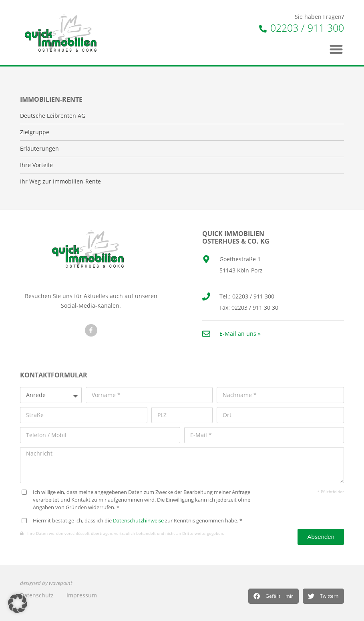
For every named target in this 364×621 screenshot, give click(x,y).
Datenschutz (37, 595)
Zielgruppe (35, 132)
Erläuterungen (39, 149)
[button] (274, 596)
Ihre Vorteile (36, 165)
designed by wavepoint (46, 583)
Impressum (82, 595)
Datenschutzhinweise (138, 521)
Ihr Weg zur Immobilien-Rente (60, 181)
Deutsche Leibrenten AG (53, 116)
